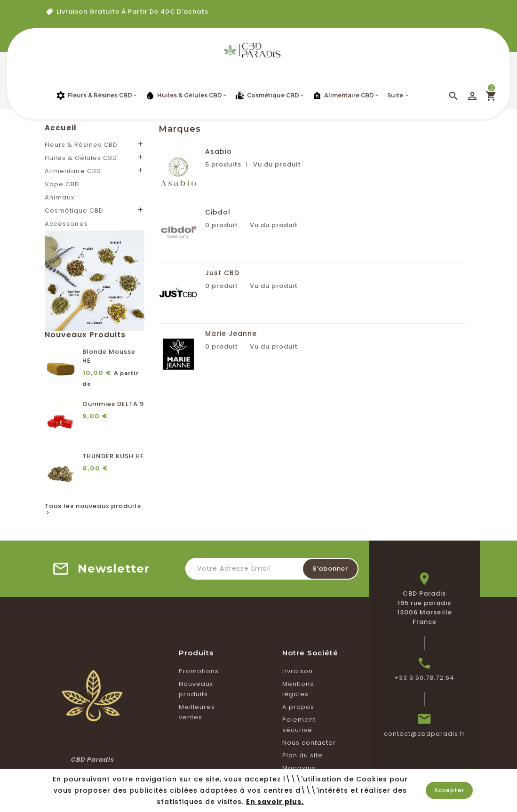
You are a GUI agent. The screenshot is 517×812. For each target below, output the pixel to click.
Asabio (219, 151)
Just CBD (222, 273)
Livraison (298, 671)
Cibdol (218, 212)
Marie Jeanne (231, 334)
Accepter (449, 790)
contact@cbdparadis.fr (425, 734)
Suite (395, 95)
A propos (298, 707)
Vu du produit (277, 164)
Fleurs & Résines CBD (81, 145)
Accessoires (66, 224)
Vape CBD (62, 184)
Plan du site (302, 755)
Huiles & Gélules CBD (81, 158)
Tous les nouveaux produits (93, 509)
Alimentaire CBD (73, 171)
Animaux (60, 197)
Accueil (61, 128)
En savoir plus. (275, 802)
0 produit (222, 225)
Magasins (299, 768)
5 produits (223, 164)
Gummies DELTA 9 (113, 404)
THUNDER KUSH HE (113, 456)
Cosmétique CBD (74, 211)
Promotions (199, 671)
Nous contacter (309, 743)
